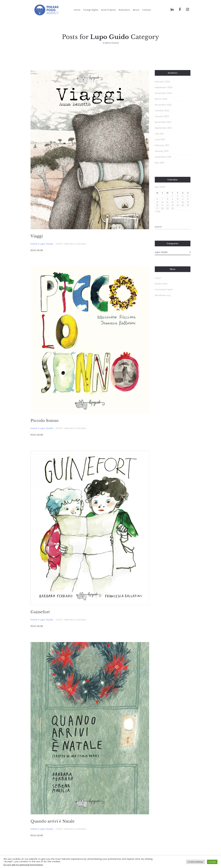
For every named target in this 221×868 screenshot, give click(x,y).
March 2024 (161, 99)
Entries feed (161, 284)
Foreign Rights (91, 10)
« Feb (158, 212)
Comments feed (164, 290)
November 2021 (163, 122)
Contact (147, 10)
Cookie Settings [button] (196, 862)
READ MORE (37, 250)
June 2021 (160, 140)
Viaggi (37, 236)
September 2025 (164, 87)
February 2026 (162, 82)
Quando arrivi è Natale (53, 821)
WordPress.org (163, 295)
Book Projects (109, 10)
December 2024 (163, 93)
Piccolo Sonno (45, 421)
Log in (158, 278)
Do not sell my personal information (23, 865)
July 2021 (159, 134)
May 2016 (160, 163)
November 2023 (163, 105)
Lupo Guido (46, 244)
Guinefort (40, 612)
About (136, 10)
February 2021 (162, 145)
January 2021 (162, 151)
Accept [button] (212, 862)
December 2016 (163, 157)
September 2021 (163, 128)
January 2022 (162, 116)
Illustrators (124, 10)
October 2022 (162, 111)
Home (77, 10)
